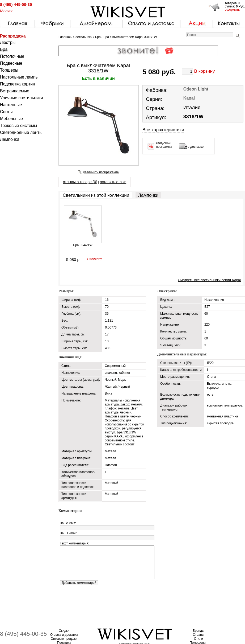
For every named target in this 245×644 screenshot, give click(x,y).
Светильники (83, 37)
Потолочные (12, 56)
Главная (65, 37)
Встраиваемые (15, 91)
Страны (199, 635)
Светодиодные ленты (21, 132)
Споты (6, 112)
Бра (4, 49)
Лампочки (10, 139)
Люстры (8, 42)
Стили (199, 639)
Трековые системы (19, 126)
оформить (232, 10)
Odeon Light (196, 89)
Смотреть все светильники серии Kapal (209, 280)
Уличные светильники (22, 98)
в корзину (94, 258)
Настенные (11, 105)
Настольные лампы (19, 77)
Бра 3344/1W (83, 245)
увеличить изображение (101, 172)
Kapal (189, 98)
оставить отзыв (113, 182)
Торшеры (9, 70)
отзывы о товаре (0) (80, 182)
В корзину (205, 71)
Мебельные (11, 119)
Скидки (64, 631)
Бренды (198, 631)
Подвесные (11, 63)
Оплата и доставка (64, 635)
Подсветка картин (18, 84)
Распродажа (13, 36)
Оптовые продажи (64, 639)
